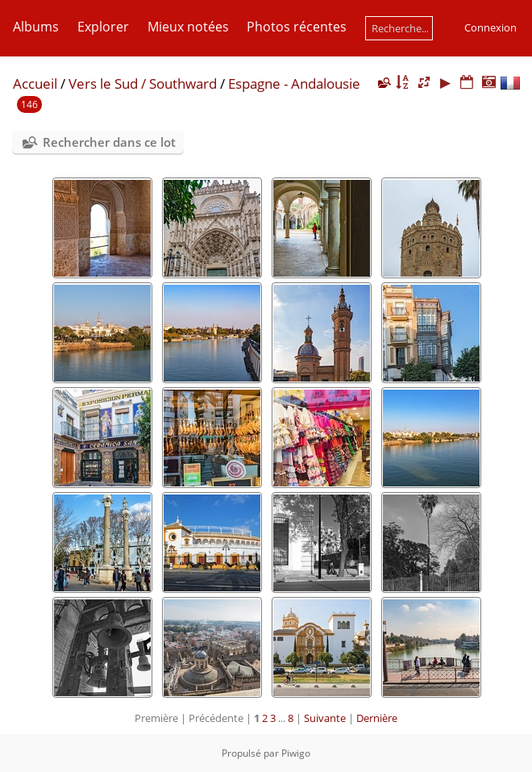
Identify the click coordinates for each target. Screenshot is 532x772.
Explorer (103, 27)
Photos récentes (297, 27)
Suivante (325, 718)
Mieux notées (188, 27)
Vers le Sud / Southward (143, 83)
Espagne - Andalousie (294, 83)
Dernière (377, 718)
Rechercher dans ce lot (109, 142)
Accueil (35, 83)
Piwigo (296, 753)
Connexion (490, 27)
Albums (36, 27)
